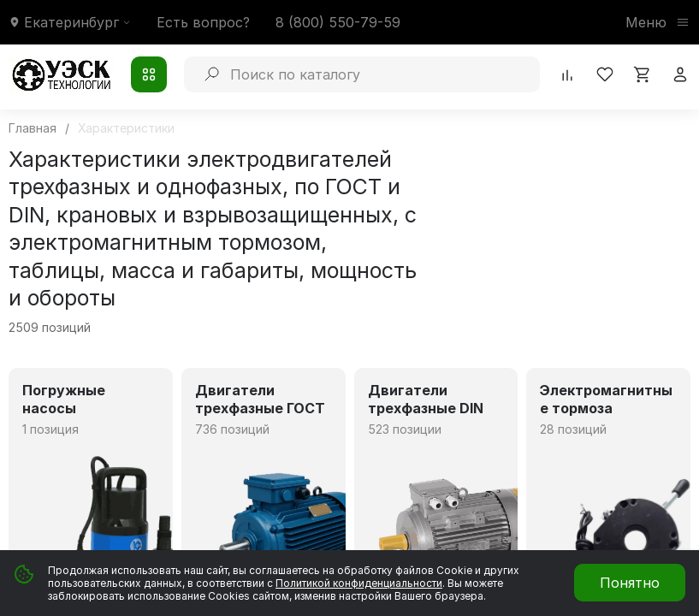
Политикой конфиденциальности (359, 583)
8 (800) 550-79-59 (338, 22)
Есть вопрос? (203, 22)
